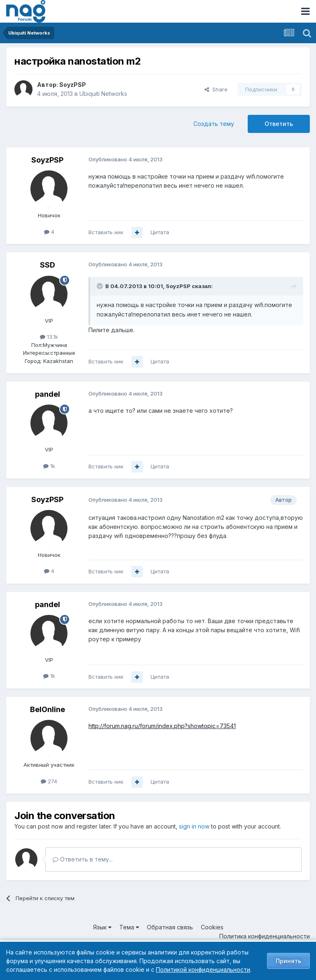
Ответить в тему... (83, 859)
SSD (48, 265)
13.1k (49, 337)
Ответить (279, 124)
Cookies (212, 927)
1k (49, 466)
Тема (129, 927)
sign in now (194, 826)
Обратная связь (170, 927)
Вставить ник (106, 232)
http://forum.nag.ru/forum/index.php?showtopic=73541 (162, 726)
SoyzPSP (73, 85)
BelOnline (48, 709)
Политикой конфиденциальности (203, 970)
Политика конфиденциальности (265, 936)
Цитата (160, 232)
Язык (102, 927)
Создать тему (214, 124)
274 (49, 781)
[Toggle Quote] (100, 286)
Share (216, 89)
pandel (48, 394)
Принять (288, 961)
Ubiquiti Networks (103, 94)
